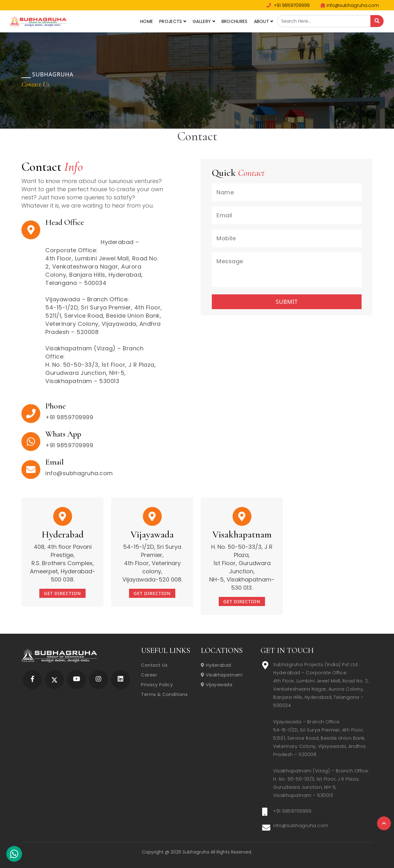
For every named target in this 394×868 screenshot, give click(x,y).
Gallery (204, 21)
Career (149, 675)
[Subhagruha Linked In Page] (121, 679)
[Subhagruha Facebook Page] (32, 679)
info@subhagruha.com (350, 5)
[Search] (377, 21)
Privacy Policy (157, 685)
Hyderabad (216, 665)
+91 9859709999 (288, 5)
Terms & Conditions (164, 694)
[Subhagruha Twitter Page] (54, 679)
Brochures (235, 21)
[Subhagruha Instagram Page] (98, 679)
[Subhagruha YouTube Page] (77, 679)
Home (146, 21)
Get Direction (63, 593)
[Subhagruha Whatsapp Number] (14, 855)
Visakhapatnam (222, 675)
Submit (287, 302)
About (264, 21)
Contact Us (154, 665)
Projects (173, 21)
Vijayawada (217, 685)
